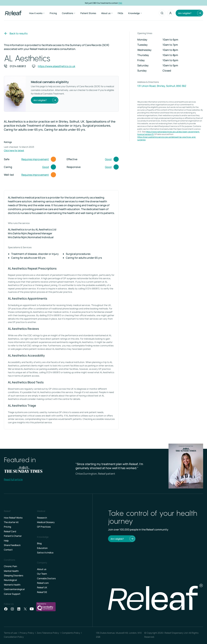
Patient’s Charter (13, 536)
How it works (37, 13)
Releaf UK (42, 587)
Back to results (16, 33)
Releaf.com (43, 583)
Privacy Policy (27, 633)
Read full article (13, 479)
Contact (8, 550)
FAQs (120, 13)
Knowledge (135, 13)
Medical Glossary (46, 522)
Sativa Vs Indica (45, 553)
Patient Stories (88, 13)
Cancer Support (12, 594)
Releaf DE (42, 592)
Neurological (10, 580)
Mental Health (11, 571)
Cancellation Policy (14, 637)
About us (107, 13)
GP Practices (44, 527)
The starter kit (11, 522)
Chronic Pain (10, 566)
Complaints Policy (71, 633)
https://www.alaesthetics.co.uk (57, 66)
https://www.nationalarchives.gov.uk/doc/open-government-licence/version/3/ (169, 133)
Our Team (42, 574)
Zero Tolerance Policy (48, 633)
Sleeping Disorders (14, 575)
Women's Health (12, 585)
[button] (170, 13)
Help (6, 541)
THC (120, 3)
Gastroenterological (14, 589)
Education (42, 548)
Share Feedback (12, 545)
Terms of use (10, 633)
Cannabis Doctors (46, 578)
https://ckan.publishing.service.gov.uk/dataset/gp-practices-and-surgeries (167, 138)
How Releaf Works (13, 518)
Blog (39, 543)
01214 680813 (18, 66)
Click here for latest (14, 150)
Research (42, 518)
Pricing (53, 13)
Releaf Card (10, 531)
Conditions (69, 13)
